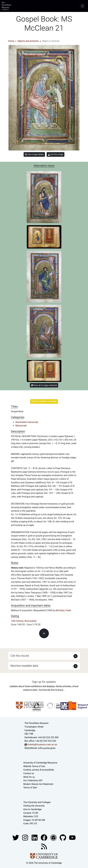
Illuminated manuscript (27, 422)
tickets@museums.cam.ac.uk (42, 745)
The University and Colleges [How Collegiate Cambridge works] (37, 802)
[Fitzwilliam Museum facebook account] (35, 837)
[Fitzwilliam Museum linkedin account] (44, 837)
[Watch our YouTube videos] (72, 837)
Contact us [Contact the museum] (29, 773)
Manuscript (21, 426)
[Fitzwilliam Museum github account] (63, 837)
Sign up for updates (44, 682)
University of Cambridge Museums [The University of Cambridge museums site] (40, 763)
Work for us (29, 777)
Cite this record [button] (20, 656)
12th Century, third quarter (24, 621)
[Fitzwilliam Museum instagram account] (25, 837)
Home (11, 41)
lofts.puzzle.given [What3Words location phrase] (47, 748)
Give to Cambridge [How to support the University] (32, 809)
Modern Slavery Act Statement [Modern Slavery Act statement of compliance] (38, 784)
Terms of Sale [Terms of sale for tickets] (30, 788)
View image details (34, 154)
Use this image (56, 154)
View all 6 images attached (44, 385)
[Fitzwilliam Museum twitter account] (16, 837)
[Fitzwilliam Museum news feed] (44, 846)
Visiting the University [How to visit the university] (34, 806)
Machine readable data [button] (24, 666)
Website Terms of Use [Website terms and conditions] (34, 766)
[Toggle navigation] (82, 6)
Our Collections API (33, 780)
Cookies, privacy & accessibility (39, 770)
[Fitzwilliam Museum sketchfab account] (54, 837)
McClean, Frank (64, 610)
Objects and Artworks (28, 41)
